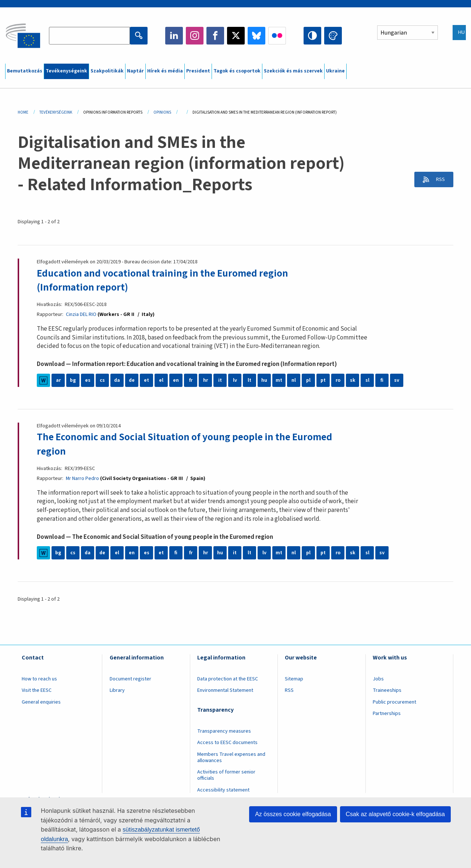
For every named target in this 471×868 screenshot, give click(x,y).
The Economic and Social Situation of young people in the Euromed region (189, 444)
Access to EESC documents (227, 743)
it (220, 380)
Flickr (277, 36)
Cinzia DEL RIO (81, 314)
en (176, 380)
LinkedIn (174, 36)
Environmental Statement (225, 690)
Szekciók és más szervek (293, 71)
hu (264, 380)
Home (23, 112)
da (117, 380)
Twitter (236, 36)
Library (117, 690)
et (147, 380)
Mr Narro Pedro (83, 478)
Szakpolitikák (107, 71)
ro (338, 380)
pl (308, 380)
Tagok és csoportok (237, 71)
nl (294, 380)
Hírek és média (165, 71)
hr (205, 380)
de (132, 380)
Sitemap (294, 679)
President (198, 71)
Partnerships (387, 714)
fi (382, 380)
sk (353, 380)
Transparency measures (224, 731)
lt (250, 380)
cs (102, 380)
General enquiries (41, 702)
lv (235, 380)
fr (191, 380)
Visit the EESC (37, 690)
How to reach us (39, 679)
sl (367, 380)
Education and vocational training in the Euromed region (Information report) (166, 280)
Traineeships (387, 690)
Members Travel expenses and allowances (231, 757)
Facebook (215, 36)
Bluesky (256, 36)
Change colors (333, 36)
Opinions (162, 112)
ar (58, 380)
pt (323, 380)
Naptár (135, 71)
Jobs (378, 679)
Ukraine (335, 71)
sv (397, 380)
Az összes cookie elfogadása (293, 814)
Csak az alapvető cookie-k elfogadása (396, 814)
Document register (130, 679)
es (88, 380)
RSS (438, 180)
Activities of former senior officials (226, 775)
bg (73, 380)
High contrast (312, 36)
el (161, 380)
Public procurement (394, 702)
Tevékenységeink (66, 71)
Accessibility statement (223, 790)
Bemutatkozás (25, 71)
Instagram (195, 36)
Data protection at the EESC (228, 679)
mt (279, 380)
